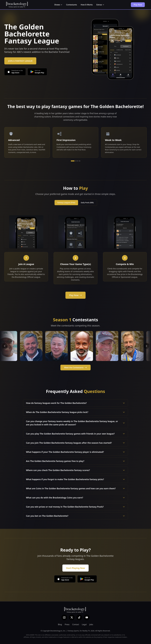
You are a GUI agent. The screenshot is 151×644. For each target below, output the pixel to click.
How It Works (87, 5)
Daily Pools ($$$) (87, 203)
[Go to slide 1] (73, 161)
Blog (60, 624)
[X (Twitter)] (72, 617)
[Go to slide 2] (76, 161)
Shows (58, 5)
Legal (84, 624)
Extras (100, 5)
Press (67, 624)
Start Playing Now (76, 568)
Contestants (72, 5)
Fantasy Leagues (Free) (66, 203)
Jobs (91, 624)
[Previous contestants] (5, 346)
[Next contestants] (146, 346)
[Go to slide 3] (78, 161)
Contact (76, 624)
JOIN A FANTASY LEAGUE (20, 61)
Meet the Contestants (75, 368)
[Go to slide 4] (80, 161)
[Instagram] (64, 617)
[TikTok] (79, 617)
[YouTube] (87, 617)
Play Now (138, 5)
